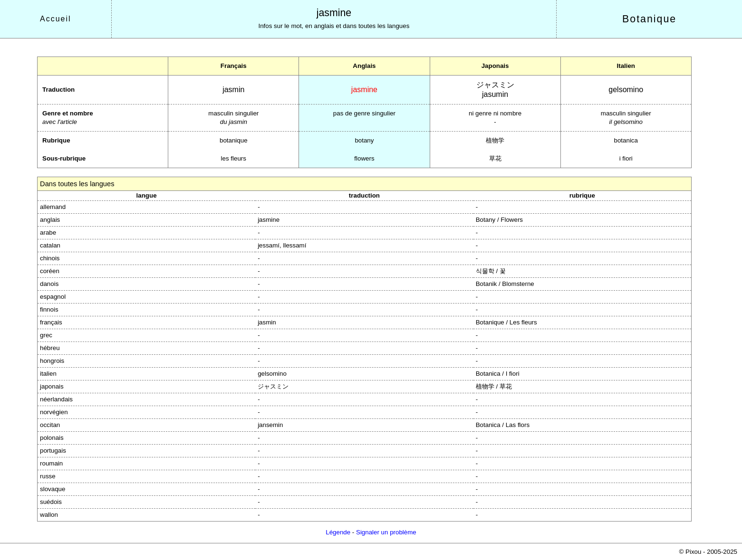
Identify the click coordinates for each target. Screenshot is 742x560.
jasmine (334, 13)
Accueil (56, 19)
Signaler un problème (386, 532)
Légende (338, 532)
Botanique (649, 19)
